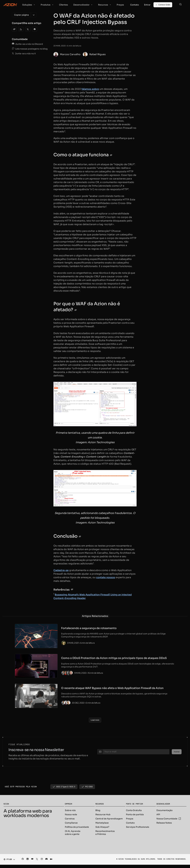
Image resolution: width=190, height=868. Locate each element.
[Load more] (95, 721)
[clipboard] (14, 29)
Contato (130, 823)
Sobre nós (70, 811)
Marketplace (102, 823)
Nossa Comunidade (169, 819)
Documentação (164, 811)
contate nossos (106, 577)
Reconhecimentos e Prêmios (105, 833)
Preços (130, 819)
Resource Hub (103, 815)
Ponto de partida (135, 815)
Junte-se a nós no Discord (27, 44)
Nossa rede (71, 815)
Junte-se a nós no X (24, 54)
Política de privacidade (77, 827)
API (158, 815)
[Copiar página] (21, 15)
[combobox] (8, 860)
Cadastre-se (61, 570)
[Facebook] (35, 29)
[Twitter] (28, 29)
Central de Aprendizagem (109, 819)
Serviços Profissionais (138, 827)
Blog (98, 811)
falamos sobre (90, 89)
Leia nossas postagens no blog (30, 49)
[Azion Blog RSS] (21, 29)
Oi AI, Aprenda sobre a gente (73, 833)
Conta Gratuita (134, 811)
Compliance (71, 823)
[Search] (180, 5)
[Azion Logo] (10, 5)
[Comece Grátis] (163, 5)
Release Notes (164, 823)
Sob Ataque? (102, 827)
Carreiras (70, 819)
